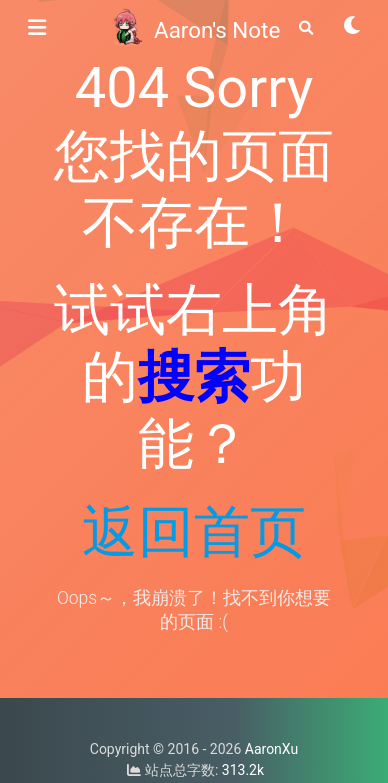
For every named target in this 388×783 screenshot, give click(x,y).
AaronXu (271, 749)
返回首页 (194, 532)
